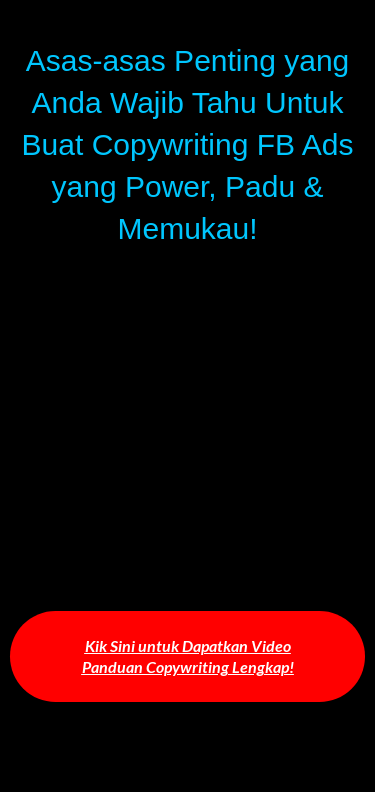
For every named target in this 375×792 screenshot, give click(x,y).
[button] (187, 657)
